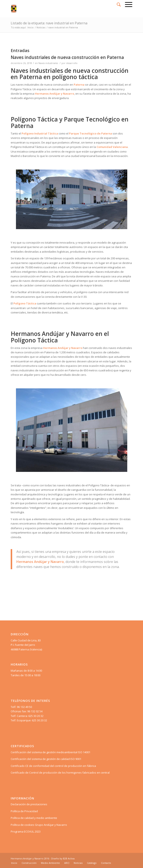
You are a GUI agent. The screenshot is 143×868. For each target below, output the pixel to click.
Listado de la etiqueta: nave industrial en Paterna (49, 23)
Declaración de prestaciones (29, 804)
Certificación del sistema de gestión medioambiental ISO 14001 (51, 752)
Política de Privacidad (24, 811)
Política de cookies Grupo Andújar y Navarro (39, 825)
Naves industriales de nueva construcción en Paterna (67, 57)
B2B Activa (69, 858)
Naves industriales (48, 63)
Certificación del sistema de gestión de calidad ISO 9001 (46, 759)
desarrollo (72, 63)
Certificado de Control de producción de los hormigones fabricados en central (60, 773)
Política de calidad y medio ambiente (34, 818)
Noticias (41, 27)
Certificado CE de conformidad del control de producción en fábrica (53, 766)
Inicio (31, 27)
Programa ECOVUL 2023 (26, 831)
